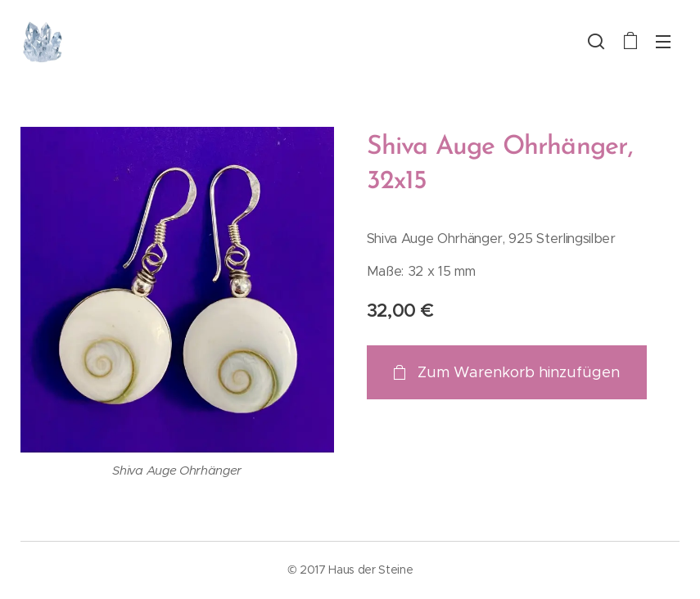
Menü (663, 42)
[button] (596, 41)
